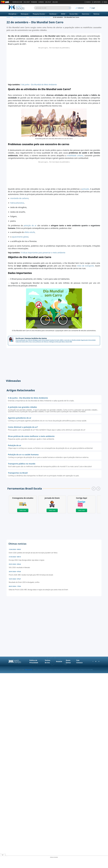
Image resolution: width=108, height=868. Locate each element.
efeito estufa (30, 232)
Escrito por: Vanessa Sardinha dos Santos (31, 338)
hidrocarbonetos (17, 203)
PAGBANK (34, 2)
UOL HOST (27, 2)
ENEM (64, 14)
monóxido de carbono (19, 198)
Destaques (26, 14)
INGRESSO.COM (17, 2)
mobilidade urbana (75, 156)
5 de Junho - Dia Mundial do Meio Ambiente (39, 85)
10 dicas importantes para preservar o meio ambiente (43, 253)
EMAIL (105, 2)
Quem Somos (68, 661)
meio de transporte (85, 266)
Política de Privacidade (34, 661)
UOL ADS (55, 2)
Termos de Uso (47, 661)
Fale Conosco (79, 661)
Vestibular (54, 14)
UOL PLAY (48, 2)
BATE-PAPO (96, 2)
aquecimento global (20, 237)
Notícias (96, 14)
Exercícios (87, 14)
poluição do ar (30, 226)
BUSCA (88, 2)
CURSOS (41, 2)
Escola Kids (75, 14)
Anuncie (59, 661)
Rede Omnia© (29, 670)
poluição (86, 189)
